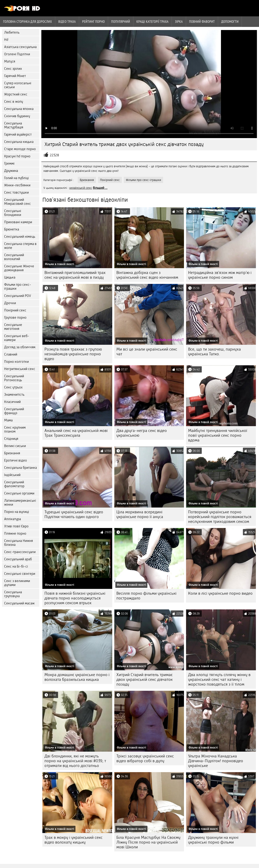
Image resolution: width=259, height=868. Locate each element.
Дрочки (10, 303)
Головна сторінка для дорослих (27, 22)
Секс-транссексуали (20, 552)
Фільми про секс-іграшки (18, 287)
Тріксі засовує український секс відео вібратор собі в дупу (145, 758)
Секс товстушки (16, 192)
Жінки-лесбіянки (17, 185)
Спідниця (11, 439)
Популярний (121, 22)
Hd (6, 40)
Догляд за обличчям (20, 347)
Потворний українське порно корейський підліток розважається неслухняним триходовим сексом (220, 517)
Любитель (12, 32)
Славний (11, 354)
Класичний (12, 402)
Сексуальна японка (19, 109)
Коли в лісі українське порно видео (220, 593)
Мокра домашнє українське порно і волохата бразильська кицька (77, 677)
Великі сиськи (15, 446)
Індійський (12, 475)
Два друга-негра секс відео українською (142, 433)
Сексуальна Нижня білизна (18, 543)
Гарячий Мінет (15, 76)
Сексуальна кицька (19, 142)
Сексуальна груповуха (13, 594)
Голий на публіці (16, 178)
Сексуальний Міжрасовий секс (17, 202)
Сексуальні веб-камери (17, 338)
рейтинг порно (94, 22)
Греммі (9, 163)
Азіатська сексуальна (20, 47)
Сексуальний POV (18, 296)
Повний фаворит (202, 22)
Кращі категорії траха (152, 22)
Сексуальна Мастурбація (14, 125)
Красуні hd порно (17, 156)
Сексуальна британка (20, 468)
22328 (54, 155)
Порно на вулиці (17, 512)
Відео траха (67, 22)
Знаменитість (14, 395)
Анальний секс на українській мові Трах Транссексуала (76, 433)
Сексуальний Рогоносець (14, 378)
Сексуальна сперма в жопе (20, 246)
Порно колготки (16, 362)
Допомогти (230, 22)
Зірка (179, 22)
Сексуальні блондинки (13, 213)
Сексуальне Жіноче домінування (19, 268)
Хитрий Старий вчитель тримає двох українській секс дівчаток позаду (144, 679)
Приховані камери (18, 222)
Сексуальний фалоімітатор (14, 484)
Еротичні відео (16, 460)
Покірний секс (15, 310)
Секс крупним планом (15, 429)
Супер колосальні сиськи (18, 85)
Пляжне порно (15, 533)
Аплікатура (13, 519)
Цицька (10, 277)
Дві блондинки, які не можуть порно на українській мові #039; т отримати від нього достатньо (75, 761)
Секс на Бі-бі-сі (16, 566)
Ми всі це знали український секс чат (147, 352)
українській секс (81, 188)
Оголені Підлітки (17, 54)
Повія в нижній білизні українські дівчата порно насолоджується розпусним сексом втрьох (75, 598)
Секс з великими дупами (17, 583)
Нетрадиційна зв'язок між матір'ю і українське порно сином (220, 275)
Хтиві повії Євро (16, 526)
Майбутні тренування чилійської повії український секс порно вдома (218, 435)
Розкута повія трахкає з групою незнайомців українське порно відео (73, 354)
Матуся (10, 61)
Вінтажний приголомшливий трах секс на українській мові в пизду (75, 275)
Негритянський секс (20, 369)
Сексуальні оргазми (19, 493)
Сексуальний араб (18, 559)
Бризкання (12, 453)
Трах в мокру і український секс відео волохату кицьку (73, 840)
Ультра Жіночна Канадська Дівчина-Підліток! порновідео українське (216, 761)
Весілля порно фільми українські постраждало (146, 596)
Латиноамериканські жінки (20, 503)
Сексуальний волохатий (14, 257)
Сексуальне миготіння (13, 327)
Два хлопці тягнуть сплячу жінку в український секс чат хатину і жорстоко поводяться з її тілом (219, 679)
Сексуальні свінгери (20, 574)
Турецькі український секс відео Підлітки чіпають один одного (74, 514)
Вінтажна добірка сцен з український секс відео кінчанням (147, 275)
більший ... (100, 188)
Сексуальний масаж (19, 603)
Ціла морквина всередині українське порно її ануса (140, 514)
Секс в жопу (14, 102)
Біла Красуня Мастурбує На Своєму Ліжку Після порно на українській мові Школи (148, 842)
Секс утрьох (13, 387)
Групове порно (15, 318)
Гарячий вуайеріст (18, 134)
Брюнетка (12, 229)
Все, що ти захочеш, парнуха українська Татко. (214, 352)
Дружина (11, 171)
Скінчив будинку (17, 116)
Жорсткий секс (16, 94)
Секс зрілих (13, 69)
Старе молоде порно (20, 149)
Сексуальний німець (20, 237)
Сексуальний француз (14, 411)
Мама (8, 420)
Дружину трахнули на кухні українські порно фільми (213, 840)
